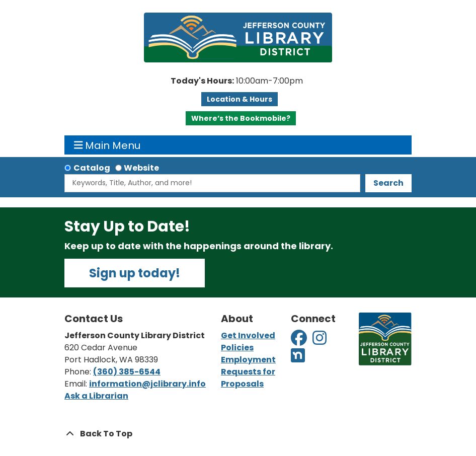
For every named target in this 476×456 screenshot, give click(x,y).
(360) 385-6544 (127, 372)
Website (141, 168)
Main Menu (107, 145)
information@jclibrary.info (147, 384)
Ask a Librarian (96, 396)
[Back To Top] (238, 434)
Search (388, 183)
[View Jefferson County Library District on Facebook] (300, 341)
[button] (237, 81)
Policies (237, 348)
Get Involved (248, 335)
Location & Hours (240, 99)
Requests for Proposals (248, 378)
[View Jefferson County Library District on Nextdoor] (298, 359)
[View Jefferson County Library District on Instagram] (320, 341)
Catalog (92, 168)
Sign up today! (135, 273)
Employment (248, 360)
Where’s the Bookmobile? (241, 118)
